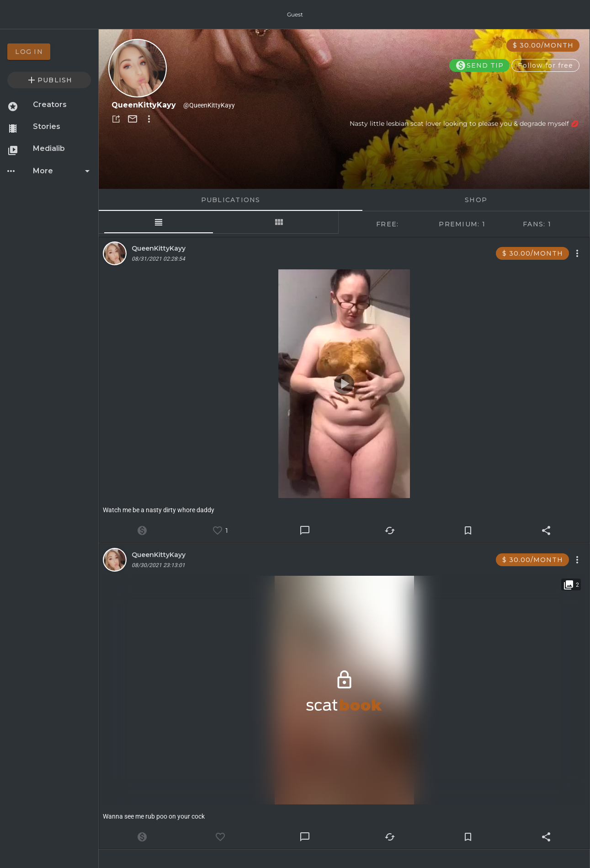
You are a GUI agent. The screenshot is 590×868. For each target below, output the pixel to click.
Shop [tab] (476, 200)
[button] (116, 119)
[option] (49, 52)
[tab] (159, 222)
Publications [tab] (231, 200)
